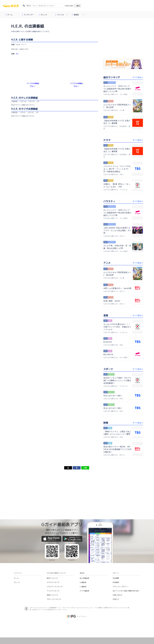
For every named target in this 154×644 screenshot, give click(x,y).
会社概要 (116, 578)
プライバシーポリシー (121, 587)
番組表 (78, 15)
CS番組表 (83, 587)
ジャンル (62, 15)
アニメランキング (53, 591)
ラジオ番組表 (84, 591)
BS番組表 (83, 582)
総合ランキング (52, 578)
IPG (17, 54)
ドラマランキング (53, 582)
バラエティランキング (55, 587)
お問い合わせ (117, 595)
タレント (43, 15)
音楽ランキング (52, 595)
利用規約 (116, 582)
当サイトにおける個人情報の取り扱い (126, 591)
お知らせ (116, 599)
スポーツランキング (54, 599)
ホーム (9, 15)
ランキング (28, 15)
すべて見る (138, 77)
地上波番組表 (84, 578)
